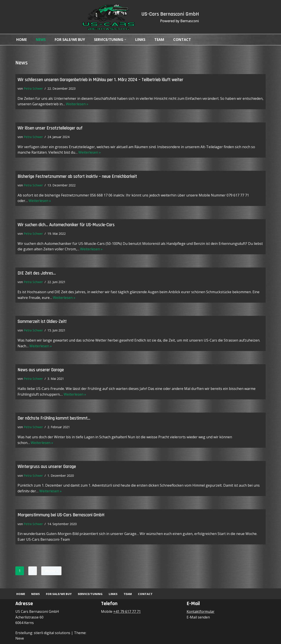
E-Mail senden (198, 617)
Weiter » (51, 571)
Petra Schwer (33, 88)
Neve (20, 638)
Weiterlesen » (77, 104)
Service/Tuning (90, 594)
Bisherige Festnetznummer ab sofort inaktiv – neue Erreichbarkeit (77, 176)
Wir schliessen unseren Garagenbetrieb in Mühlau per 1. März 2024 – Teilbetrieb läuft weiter (100, 80)
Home (22, 40)
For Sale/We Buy (70, 40)
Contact (182, 40)
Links (140, 40)
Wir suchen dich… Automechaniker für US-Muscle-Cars (66, 225)
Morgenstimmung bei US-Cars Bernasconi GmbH (61, 515)
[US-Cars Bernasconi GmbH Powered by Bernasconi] (108, 17)
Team (159, 40)
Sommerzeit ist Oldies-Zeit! (42, 322)
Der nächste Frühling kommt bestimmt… (54, 418)
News (41, 40)
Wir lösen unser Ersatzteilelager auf (50, 128)
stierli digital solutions (52, 633)
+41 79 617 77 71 (127, 611)
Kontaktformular (201, 611)
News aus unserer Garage (41, 370)
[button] (125, 40)
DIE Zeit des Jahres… (37, 273)
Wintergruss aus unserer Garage (47, 467)
